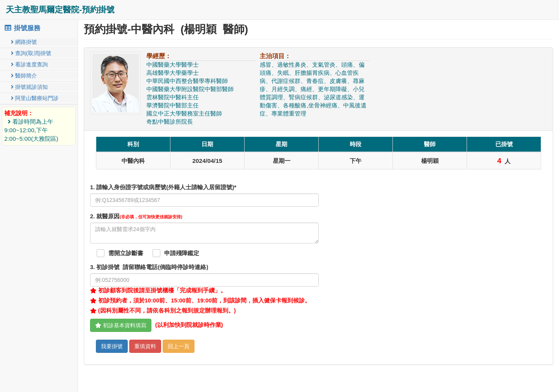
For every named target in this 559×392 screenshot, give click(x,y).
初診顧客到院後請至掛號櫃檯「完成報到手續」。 (158, 290)
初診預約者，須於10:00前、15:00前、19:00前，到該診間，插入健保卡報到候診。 (200, 300)
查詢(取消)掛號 (31, 53)
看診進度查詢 (29, 64)
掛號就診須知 (29, 87)
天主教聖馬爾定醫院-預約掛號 (60, 9)
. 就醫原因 (136, 216)
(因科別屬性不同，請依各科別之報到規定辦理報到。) (163, 311)
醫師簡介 (24, 76)
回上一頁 (179, 346)
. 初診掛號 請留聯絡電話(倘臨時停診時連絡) (149, 267)
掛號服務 (22, 28)
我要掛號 (112, 346)
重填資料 (145, 346)
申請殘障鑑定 (182, 253)
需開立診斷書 (126, 253)
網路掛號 (24, 42)
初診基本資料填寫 (121, 325)
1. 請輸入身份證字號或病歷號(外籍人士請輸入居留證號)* (163, 187)
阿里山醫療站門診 (35, 98)
